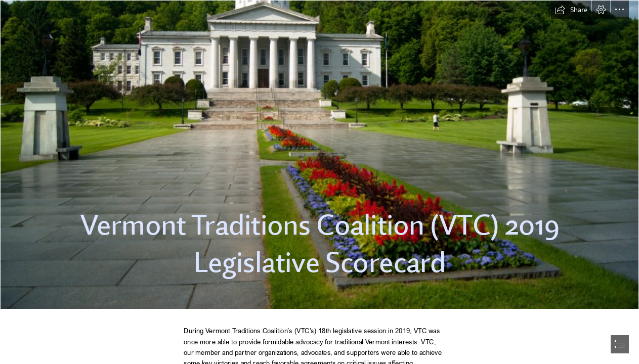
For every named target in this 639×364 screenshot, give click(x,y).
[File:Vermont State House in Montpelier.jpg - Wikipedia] (319, 155)
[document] (319, 182)
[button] (571, 10)
